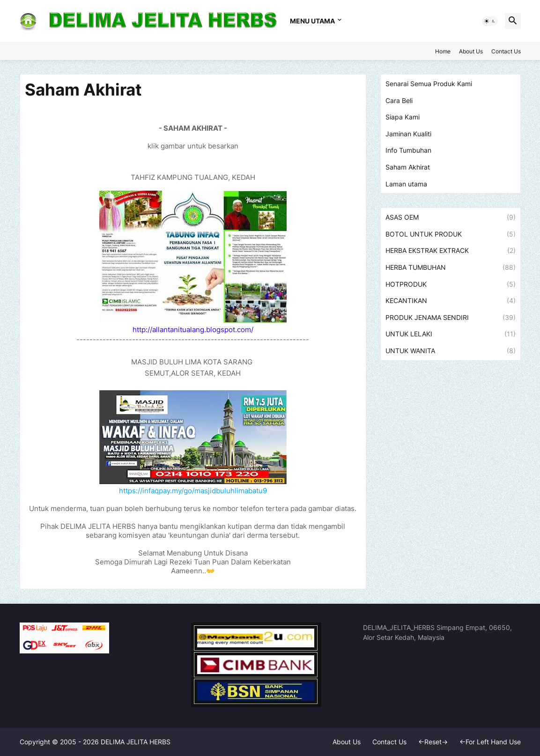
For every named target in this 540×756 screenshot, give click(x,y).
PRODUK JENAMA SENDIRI (451, 318)
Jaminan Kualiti (408, 134)
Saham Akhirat (408, 167)
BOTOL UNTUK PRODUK (451, 234)
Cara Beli (399, 100)
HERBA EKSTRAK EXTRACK (451, 251)
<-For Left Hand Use (490, 742)
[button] (490, 21)
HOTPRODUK (451, 284)
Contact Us (506, 51)
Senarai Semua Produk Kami (429, 84)
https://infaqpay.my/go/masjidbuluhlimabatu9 (193, 491)
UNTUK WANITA (451, 351)
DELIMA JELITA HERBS (136, 742)
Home (443, 51)
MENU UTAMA (312, 21)
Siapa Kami (403, 117)
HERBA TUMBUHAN (451, 267)
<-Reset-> (433, 742)
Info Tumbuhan (408, 150)
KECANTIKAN (451, 301)
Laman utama (406, 184)
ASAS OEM (451, 217)
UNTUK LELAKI (451, 334)
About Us (471, 51)
